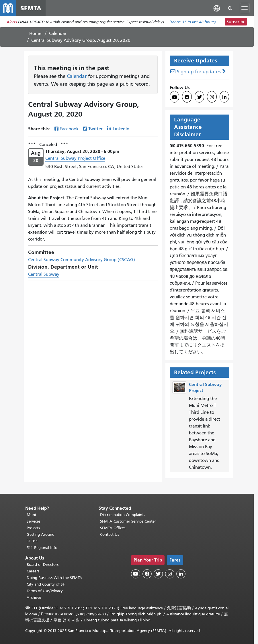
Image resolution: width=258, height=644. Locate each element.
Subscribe (236, 22)
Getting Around (41, 534)
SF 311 (32, 541)
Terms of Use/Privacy (45, 591)
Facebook (69, 129)
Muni (31, 515)
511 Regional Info (42, 548)
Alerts (12, 22)
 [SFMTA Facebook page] (187, 97)
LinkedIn (121, 129)
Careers (33, 571)
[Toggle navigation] (245, 8)
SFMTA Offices (113, 528)
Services (33, 521)
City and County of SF (46, 584)
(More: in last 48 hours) (193, 22)
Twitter (95, 129)
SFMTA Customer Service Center (128, 521)
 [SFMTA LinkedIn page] (224, 97)
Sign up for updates (199, 72)
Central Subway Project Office (75, 158)
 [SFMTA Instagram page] (212, 97)
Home (35, 34)
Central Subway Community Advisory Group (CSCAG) (82, 260)
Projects (33, 528)
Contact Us (110, 534)
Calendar (58, 34)
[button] (217, 8)
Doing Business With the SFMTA (54, 578)
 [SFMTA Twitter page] (200, 97)
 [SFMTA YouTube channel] (175, 97)
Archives (34, 597)
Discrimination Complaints (123, 515)
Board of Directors (43, 565)
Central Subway (44, 274)
